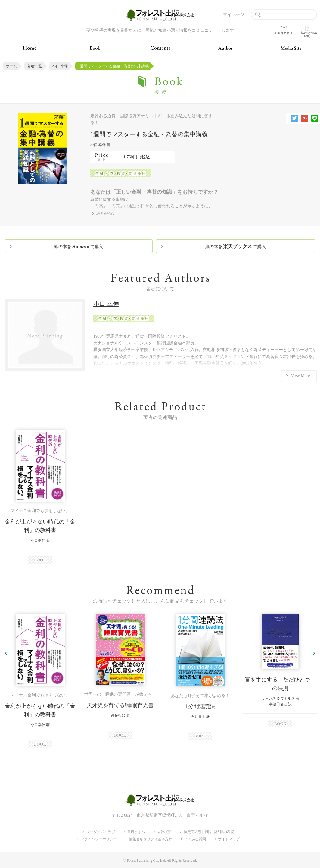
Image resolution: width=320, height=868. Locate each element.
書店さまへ (136, 832)
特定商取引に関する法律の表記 (209, 832)
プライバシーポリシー (99, 839)
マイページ (234, 15)
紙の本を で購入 (79, 246)
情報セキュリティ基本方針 (151, 839)
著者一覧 (35, 66)
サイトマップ (229, 839)
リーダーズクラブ (101, 832)
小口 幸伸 (60, 66)
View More (300, 376)
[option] (40, 497)
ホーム (11, 66)
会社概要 (164, 832)
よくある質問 (195, 839)
